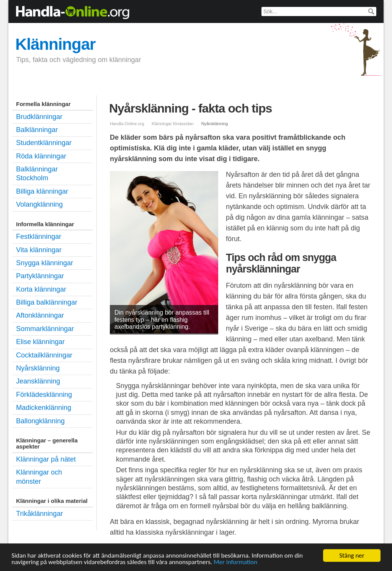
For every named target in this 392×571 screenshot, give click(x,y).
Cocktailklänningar (44, 355)
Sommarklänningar (45, 329)
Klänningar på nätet (46, 459)
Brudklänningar (37, 84)
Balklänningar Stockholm (37, 174)
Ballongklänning (40, 421)
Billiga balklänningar (47, 302)
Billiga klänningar (253, 84)
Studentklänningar (194, 84)
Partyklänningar (40, 276)
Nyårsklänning (38, 368)
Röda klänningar (41, 156)
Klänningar (55, 44)
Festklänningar (138, 84)
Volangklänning (39, 204)
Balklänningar (87, 84)
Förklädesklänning (44, 395)
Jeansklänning (38, 381)
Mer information (235, 564)
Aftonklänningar (40, 315)
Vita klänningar (39, 250)
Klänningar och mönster (39, 477)
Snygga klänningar (45, 263)
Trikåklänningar (39, 514)
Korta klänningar (41, 289)
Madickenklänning (44, 408)
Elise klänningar (40, 342)
